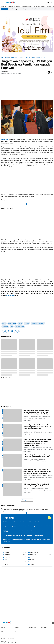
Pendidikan (10, 6)
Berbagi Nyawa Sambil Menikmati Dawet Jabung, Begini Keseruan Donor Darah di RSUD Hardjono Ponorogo (37, 427)
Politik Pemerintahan (26, 6)
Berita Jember (2, 414)
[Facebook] (3, 332)
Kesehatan (17, 6)
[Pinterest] (12, 332)
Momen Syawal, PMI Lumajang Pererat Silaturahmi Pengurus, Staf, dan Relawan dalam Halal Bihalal (27, 540)
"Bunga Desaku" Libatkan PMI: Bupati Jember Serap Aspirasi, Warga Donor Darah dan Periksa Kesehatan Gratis (36, 412)
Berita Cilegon (12, 323)
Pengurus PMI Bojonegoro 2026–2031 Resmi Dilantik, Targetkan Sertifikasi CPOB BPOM (27, 526)
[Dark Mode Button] (48, 2)
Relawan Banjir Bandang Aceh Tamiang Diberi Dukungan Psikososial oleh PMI (37, 456)
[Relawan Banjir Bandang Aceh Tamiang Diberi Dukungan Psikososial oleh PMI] (13, 460)
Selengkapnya (27, 500)
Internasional (50, 6)
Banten (4, 323)
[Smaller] (46, 72)
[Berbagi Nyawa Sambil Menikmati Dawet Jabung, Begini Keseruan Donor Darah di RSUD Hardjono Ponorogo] (13, 430)
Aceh (2, 456)
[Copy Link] (18, 332)
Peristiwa (4, 6)
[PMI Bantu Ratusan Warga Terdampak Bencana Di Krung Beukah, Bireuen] (13, 489)
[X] (6, 332)
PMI (12, 327)
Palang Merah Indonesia (38, 323)
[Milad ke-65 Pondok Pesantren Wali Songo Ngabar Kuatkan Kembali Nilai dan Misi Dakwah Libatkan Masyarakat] (13, 475)
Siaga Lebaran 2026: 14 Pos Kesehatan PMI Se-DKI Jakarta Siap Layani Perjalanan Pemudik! (25, 531)
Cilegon (20, 323)
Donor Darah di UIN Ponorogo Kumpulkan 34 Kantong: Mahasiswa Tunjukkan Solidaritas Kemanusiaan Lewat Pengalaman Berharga (38, 442)
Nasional (44, 6)
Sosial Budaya (36, 6)
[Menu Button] (2, 2)
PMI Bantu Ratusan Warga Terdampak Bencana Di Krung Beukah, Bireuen (36, 485)
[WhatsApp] (15, 332)
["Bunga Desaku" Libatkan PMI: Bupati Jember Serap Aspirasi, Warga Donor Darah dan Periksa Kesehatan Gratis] (13, 416)
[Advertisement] (27, 88)
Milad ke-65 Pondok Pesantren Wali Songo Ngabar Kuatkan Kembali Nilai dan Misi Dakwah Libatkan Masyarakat (37, 471)
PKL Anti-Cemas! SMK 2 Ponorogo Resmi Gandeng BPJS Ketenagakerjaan (23, 536)
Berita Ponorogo (2, 430)
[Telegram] (9, 332)
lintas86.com (5, 139)
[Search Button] (52, 2)
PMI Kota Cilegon (20, 327)
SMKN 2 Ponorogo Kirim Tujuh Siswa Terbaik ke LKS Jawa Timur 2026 (22, 522)
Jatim (2, 471)
